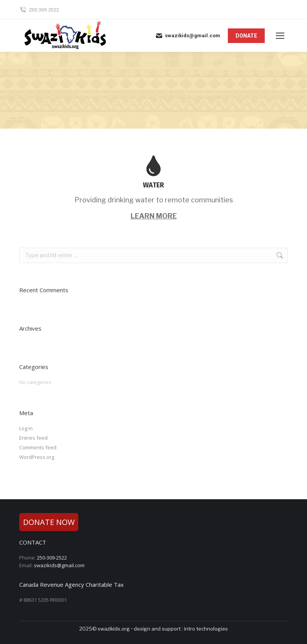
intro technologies (206, 629)
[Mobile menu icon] (280, 36)
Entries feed (33, 438)
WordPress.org (37, 457)
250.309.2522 (39, 10)
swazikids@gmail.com (188, 36)
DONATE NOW (49, 522)
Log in (26, 428)
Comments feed (38, 447)
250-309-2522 (52, 558)
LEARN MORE (154, 216)
